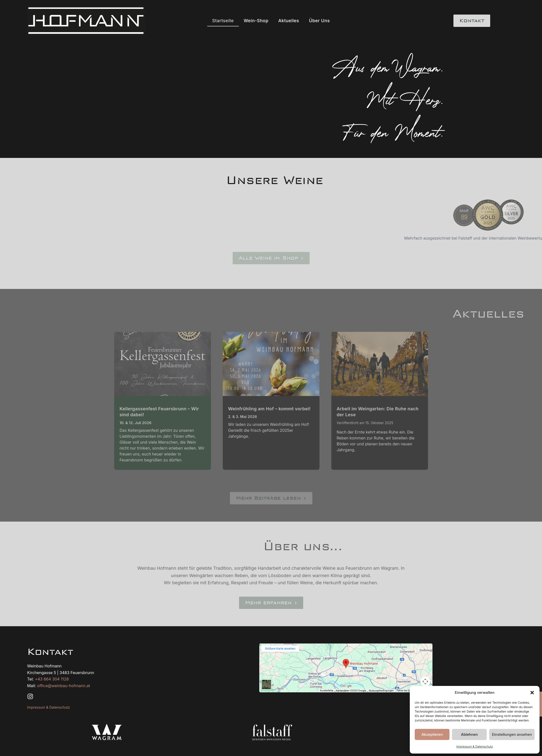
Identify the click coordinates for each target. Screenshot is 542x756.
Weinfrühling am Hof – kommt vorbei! (269, 409)
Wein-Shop (256, 21)
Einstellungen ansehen (512, 734)
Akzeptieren (432, 734)
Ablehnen (469, 734)
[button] (532, 693)
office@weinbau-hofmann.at (64, 686)
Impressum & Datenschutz (475, 747)
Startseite (223, 21)
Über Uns (319, 21)
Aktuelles (289, 21)
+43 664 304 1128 (52, 679)
